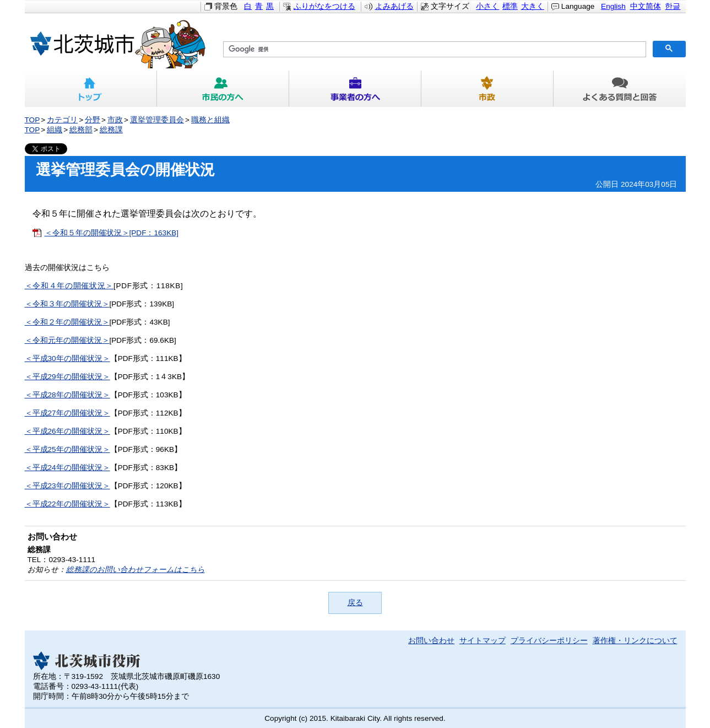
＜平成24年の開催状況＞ (67, 468)
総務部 (81, 130)
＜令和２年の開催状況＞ (67, 322)
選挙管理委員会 (157, 120)
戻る (355, 603)
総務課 (111, 130)
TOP (32, 120)
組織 (55, 130)
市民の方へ (223, 89)
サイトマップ (483, 641)
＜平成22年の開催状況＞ (67, 504)
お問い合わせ (431, 641)
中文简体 (646, 6)
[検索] (433, 50)
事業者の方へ (355, 89)
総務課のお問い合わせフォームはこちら (136, 570)
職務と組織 (210, 120)
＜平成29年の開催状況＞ (67, 377)
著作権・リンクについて (635, 641)
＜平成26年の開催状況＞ (67, 431)
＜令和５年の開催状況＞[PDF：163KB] (112, 233)
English (613, 6)
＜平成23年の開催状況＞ (67, 486)
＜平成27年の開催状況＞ (67, 413)
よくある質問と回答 (620, 89)
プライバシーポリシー (549, 641)
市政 (487, 89)
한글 (673, 6)
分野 (93, 120)
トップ (91, 89)
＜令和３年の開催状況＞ (67, 304)
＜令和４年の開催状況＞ (69, 286)
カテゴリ (62, 120)
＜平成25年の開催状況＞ (67, 449)
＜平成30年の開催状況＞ (67, 358)
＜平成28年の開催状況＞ (67, 395)
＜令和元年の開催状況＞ (67, 340)
